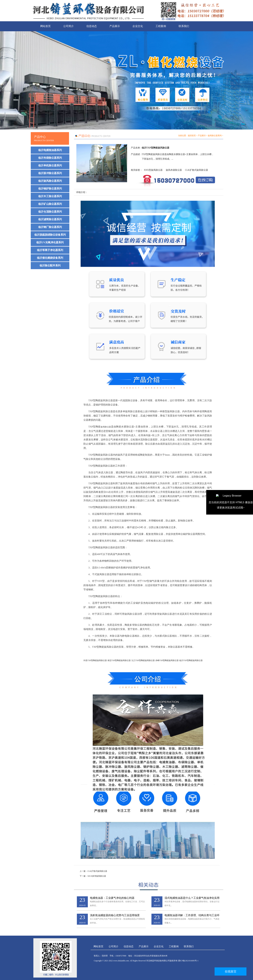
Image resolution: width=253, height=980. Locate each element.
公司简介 (69, 26)
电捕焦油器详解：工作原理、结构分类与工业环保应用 (192, 915)
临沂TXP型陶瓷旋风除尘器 (191, 660)
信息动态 (92, 26)
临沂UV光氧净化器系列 (50, 242)
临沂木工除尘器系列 (50, 196)
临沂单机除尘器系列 (50, 165)
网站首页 (45, 26)
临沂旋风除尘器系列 (50, 181)
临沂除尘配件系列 (50, 265)
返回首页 (192, 136)
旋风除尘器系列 (215, 136)
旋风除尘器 (106, 427)
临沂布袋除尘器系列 (50, 158)
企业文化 (138, 26)
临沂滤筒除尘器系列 (50, 219)
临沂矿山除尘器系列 (50, 204)
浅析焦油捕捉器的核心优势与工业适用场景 (115, 915)
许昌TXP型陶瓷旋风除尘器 (95, 660)
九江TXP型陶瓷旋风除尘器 (143, 660)
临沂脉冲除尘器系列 (50, 173)
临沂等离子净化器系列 (50, 250)
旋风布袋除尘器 (174, 170)
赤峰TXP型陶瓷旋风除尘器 (167, 660)
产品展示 (115, 26)
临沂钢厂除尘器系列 (50, 227)
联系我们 (184, 26)
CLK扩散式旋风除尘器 (197, 170)
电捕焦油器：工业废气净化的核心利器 (112, 898)
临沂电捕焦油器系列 (50, 150)
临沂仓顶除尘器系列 (50, 212)
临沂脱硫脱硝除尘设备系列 (50, 235)
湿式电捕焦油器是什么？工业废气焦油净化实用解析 (192, 898)
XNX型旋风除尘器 (153, 170)
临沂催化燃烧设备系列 (50, 258)
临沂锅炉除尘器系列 (50, 189)
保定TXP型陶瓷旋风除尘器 (119, 660)
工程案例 (161, 26)
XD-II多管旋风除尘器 (97, 876)
